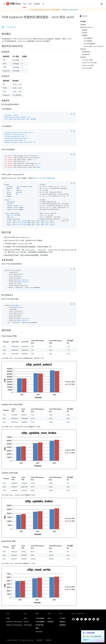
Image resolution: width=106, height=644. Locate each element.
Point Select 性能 (87, 60)
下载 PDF (84, 16)
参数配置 (85, 35)
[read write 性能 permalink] (17, 541)
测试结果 (83, 57)
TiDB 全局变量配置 (89, 44)
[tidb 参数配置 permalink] (13, 109)
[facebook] (86, 619)
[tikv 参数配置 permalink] (13, 126)
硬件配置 (85, 30)
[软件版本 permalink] (11, 76)
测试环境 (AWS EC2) (87, 27)
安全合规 (48, 640)
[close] (102, 633)
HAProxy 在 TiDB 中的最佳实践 (44, 178)
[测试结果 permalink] (12, 330)
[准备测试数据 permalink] (15, 260)
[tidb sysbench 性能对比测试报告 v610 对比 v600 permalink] (3, 21)
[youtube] (98, 619)
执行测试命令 (86, 54)
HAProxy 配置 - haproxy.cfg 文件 (93, 46)
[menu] (4, 4)
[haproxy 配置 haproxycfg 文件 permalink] (26, 174)
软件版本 (85, 33)
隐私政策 (40, 640)
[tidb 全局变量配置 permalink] (16, 149)
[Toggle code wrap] (71, 114)
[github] (73, 619)
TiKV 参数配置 (88, 41)
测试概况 (83, 25)
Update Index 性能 (88, 65)
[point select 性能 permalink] (18, 336)
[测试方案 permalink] (12, 232)
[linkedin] (82, 619)
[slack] (90, 619)
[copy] (74, 114)
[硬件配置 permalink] (11, 52)
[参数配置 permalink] (11, 101)
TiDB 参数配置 (88, 38)
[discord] (94, 619)
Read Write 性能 (87, 68)
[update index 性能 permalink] (19, 473)
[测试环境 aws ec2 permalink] (25, 46)
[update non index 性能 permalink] (24, 404)
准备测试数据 (86, 52)
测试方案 (83, 49)
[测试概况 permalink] (12, 34)
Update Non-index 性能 (89, 63)
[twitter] (77, 619)
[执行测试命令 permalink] (15, 295)
